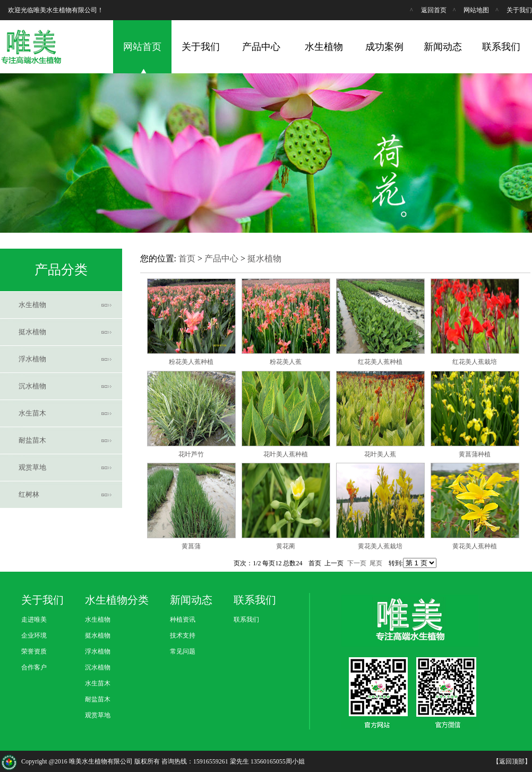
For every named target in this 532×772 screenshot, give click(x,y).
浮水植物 (32, 359)
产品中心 (261, 47)
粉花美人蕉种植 (191, 362)
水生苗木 (32, 413)
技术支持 (183, 635)
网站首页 (142, 47)
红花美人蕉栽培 (475, 362)
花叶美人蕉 (380, 454)
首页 (187, 258)
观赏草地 (32, 467)
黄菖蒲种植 (475, 454)
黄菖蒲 (191, 546)
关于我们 (519, 10)
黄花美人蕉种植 (475, 546)
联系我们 (501, 47)
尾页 (376, 563)
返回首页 (434, 10)
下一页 (357, 563)
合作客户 (34, 667)
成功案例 (384, 47)
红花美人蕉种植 (380, 362)
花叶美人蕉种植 (286, 454)
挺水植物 (32, 332)
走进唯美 (34, 620)
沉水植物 (32, 386)
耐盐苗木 (32, 440)
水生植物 (324, 47)
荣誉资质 (34, 651)
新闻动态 (443, 47)
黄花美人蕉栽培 (380, 546)
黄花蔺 (286, 546)
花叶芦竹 (191, 454)
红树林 (29, 494)
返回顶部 (512, 761)
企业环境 (34, 635)
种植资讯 (183, 620)
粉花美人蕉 (286, 362)
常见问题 (183, 651)
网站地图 (476, 10)
